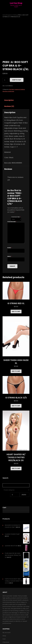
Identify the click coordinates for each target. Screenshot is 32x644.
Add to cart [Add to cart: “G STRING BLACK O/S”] (16, 406)
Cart (4, 639)
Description (9, 100)
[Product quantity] (5, 80)
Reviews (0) (9, 106)
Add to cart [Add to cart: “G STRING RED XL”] (16, 311)
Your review (12, 222)
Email (10, 256)
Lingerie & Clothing (12, 15)
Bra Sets (12, 89)
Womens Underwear (8, 91)
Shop (4, 636)
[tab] (10, 100)
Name (10, 248)
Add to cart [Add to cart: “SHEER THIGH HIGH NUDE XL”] (16, 371)
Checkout (6, 642)
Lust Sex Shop (16, 3)
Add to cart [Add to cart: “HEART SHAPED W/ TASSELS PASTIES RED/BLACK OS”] (16, 468)
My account (7, 633)
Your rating (16, 217)
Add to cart (17, 80)
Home (4, 15)
